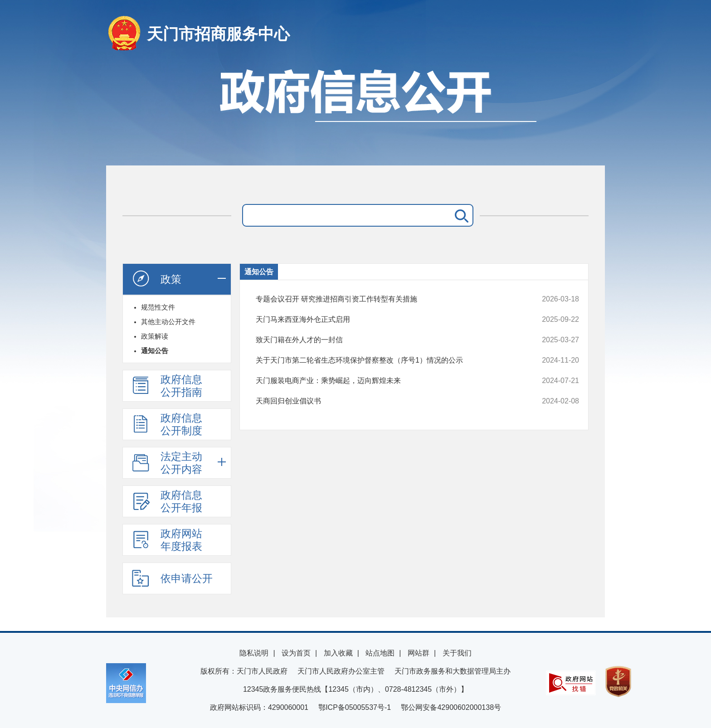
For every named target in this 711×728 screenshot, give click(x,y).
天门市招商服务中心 (218, 34)
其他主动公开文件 (168, 322)
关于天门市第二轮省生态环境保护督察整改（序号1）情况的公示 (387, 360)
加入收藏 (338, 653)
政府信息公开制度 (167, 424)
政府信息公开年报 (167, 501)
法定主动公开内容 (167, 463)
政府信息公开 (355, 112)
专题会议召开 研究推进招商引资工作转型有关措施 (387, 299)
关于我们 (457, 653)
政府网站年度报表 (167, 540)
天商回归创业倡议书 (387, 401)
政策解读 (155, 336)
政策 (156, 279)
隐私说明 (254, 653)
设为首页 (296, 653)
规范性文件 (158, 307)
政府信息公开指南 (167, 386)
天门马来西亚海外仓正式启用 (387, 320)
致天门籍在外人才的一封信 (387, 340)
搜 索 (460, 215)
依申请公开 (172, 578)
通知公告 (155, 351)
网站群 (419, 653)
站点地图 (380, 653)
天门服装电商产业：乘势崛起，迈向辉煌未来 (387, 381)
